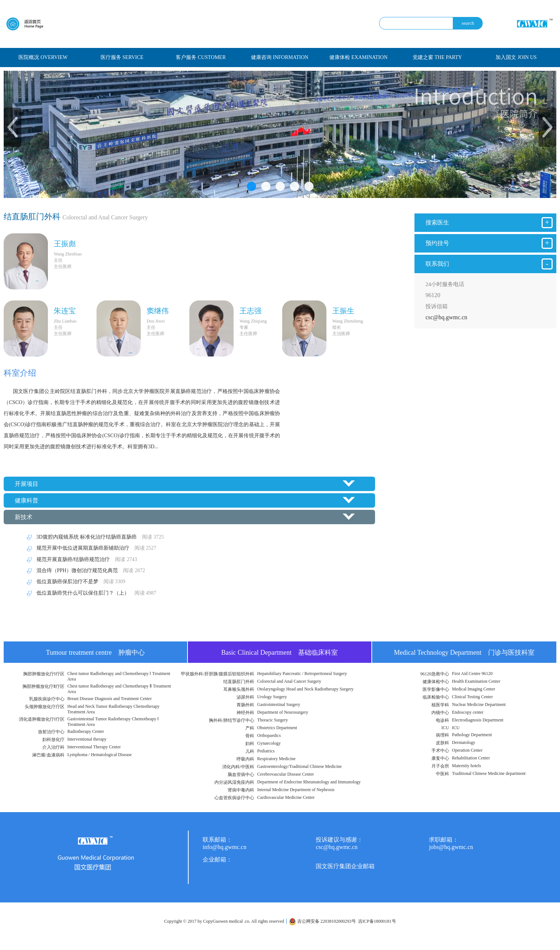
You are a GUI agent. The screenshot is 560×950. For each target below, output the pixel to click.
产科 (250, 728)
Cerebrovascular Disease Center (286, 774)
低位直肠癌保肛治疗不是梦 (75, 582)
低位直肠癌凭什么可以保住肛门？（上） (90, 593)
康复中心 (440, 758)
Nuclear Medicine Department (479, 704)
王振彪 (65, 244)
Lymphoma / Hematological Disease (100, 755)
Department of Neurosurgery (283, 712)
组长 (337, 327)
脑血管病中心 (241, 775)
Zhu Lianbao (65, 321)
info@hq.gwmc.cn (225, 847)
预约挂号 (489, 243)
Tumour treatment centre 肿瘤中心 (95, 653)
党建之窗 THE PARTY (437, 57)
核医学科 (440, 705)
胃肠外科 (245, 705)
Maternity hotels (467, 766)
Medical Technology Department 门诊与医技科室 (464, 653)
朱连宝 (65, 311)
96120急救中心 (435, 674)
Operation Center (467, 750)
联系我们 (489, 264)
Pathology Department (472, 735)
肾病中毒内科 (241, 790)
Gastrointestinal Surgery (279, 704)
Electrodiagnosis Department (478, 720)
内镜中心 (440, 713)
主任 (58, 260)
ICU (445, 728)
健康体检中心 (436, 682)
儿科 (250, 751)
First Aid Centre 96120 (472, 674)
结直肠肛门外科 (239, 682)
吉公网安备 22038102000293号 (322, 921)
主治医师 (341, 334)
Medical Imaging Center (474, 689)
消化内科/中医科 (238, 767)
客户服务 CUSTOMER (201, 57)
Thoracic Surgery (272, 720)
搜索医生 (489, 223)
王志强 (251, 311)
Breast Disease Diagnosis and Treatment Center (110, 699)
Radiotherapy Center (86, 731)
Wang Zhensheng (348, 321)
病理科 (442, 735)
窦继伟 (158, 311)
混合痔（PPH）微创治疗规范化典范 (85, 570)
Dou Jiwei (156, 321)
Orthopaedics (269, 735)
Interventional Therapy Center (94, 747)
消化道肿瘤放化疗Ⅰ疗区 (42, 719)
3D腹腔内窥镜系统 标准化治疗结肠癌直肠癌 (94, 537)
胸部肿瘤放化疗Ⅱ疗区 (43, 686)
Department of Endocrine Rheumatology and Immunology (309, 782)
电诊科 (442, 720)
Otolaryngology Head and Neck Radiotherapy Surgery (305, 689)
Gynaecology (269, 743)
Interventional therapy (87, 739)
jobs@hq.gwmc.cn (451, 847)
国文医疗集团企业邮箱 (345, 866)
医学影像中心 (436, 689)
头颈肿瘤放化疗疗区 (45, 707)
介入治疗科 (53, 747)
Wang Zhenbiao (68, 254)
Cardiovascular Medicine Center (286, 797)
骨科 (250, 736)
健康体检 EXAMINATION (358, 57)
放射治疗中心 (51, 732)
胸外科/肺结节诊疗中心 (232, 720)
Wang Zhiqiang (253, 321)
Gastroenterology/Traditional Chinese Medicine (300, 766)
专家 (244, 327)
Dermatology (464, 742)
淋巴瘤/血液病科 (48, 755)
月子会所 (440, 766)
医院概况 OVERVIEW (43, 57)
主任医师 (63, 267)
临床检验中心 (436, 697)
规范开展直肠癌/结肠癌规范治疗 (80, 559)
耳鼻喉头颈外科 (239, 689)
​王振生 (343, 311)
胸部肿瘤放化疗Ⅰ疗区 (44, 674)
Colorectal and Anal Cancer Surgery (289, 681)
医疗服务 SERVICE (122, 57)
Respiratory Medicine (276, 759)
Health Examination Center (476, 681)
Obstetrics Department (277, 728)
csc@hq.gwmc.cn (446, 317)
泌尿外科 (245, 697)
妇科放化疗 (53, 740)
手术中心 (440, 751)
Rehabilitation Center (471, 758)
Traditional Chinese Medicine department (489, 773)
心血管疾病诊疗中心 (234, 798)
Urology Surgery (272, 697)
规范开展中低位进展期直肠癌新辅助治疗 (90, 548)
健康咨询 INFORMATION (280, 57)
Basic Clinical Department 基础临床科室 (280, 653)
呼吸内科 (245, 759)
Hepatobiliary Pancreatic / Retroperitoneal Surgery (302, 674)
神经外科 (245, 713)
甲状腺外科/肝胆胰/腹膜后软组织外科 (218, 674)
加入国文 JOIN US (516, 57)
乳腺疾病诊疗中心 (47, 699)
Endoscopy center (468, 712)
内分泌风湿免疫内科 (234, 782)
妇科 (250, 744)
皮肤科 (442, 743)
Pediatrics (266, 751)
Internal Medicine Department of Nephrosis (296, 790)
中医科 (442, 774)
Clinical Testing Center (472, 697)
